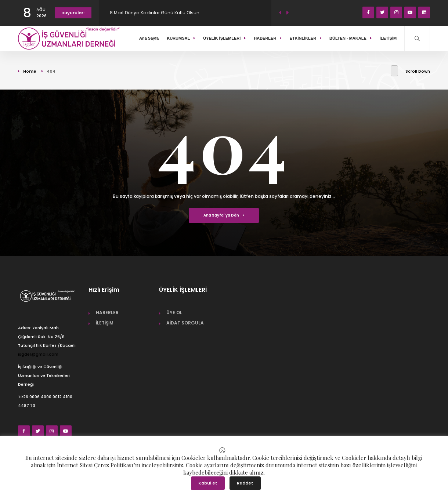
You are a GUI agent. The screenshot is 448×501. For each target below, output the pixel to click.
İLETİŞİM (390, 38)
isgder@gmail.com (38, 354)
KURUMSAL (181, 38)
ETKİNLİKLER (305, 38)
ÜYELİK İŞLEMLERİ (224, 38)
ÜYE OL (174, 313)
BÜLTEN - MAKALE (351, 38)
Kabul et (208, 483)
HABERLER (268, 38)
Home (30, 71)
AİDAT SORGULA (185, 323)
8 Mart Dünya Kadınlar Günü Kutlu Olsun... (156, 13)
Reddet (245, 483)
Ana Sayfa (149, 38)
